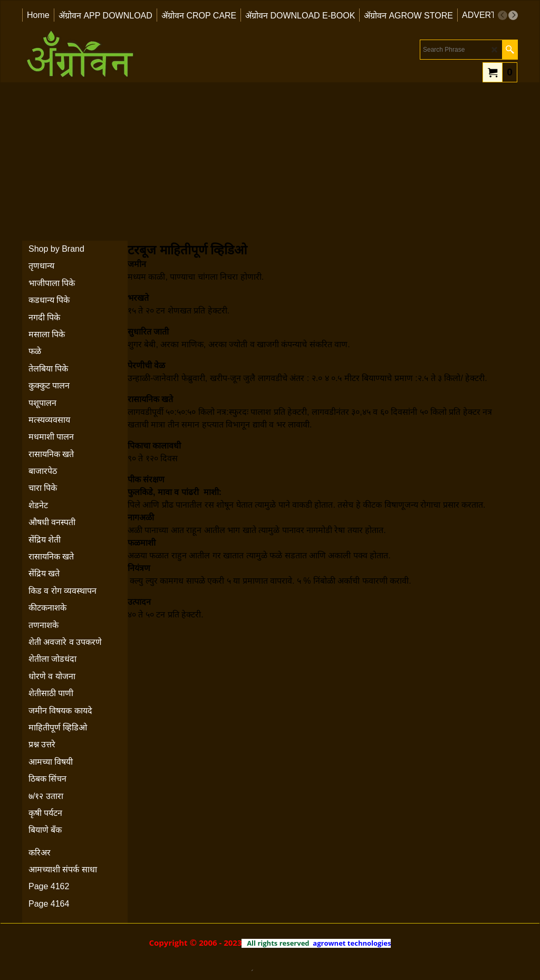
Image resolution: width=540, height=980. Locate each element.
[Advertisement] (270, 161)
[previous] (503, 15)
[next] (513, 15)
